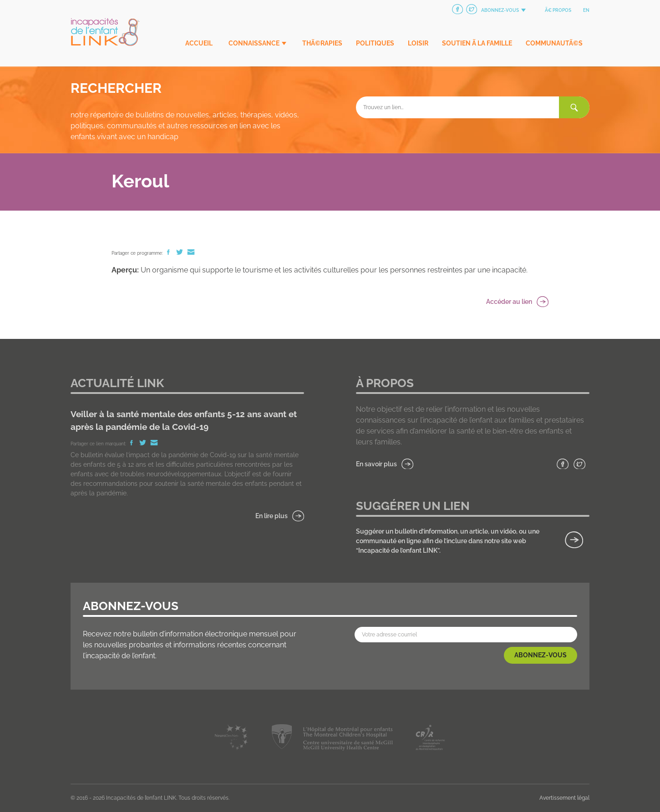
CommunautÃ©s (554, 43)
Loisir (418, 43)
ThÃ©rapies (322, 43)
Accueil (199, 43)
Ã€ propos (558, 10)
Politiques (375, 43)
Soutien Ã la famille (477, 43)
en (586, 10)
